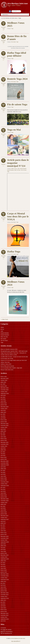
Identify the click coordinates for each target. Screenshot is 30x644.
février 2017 (4, 533)
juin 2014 (3, 583)
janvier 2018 (4, 514)
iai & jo (16, 169)
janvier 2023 (4, 422)
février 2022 (4, 439)
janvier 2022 (4, 440)
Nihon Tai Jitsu (17, 170)
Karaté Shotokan (10, 170)
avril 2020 (3, 474)
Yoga (12, 29)
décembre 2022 (4, 424)
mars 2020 (3, 476)
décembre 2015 (4, 555)
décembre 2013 (4, 593)
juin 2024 (3, 397)
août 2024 (3, 395)
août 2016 (3, 544)
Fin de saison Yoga (17, 104)
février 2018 (4, 512)
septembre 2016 (5, 542)
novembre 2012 (4, 615)
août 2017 (3, 521)
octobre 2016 (4, 540)
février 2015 (4, 570)
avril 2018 (3, 508)
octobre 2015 (4, 557)
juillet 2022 (3, 431)
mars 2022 (3, 437)
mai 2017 (3, 527)
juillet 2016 (3, 546)
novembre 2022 (4, 425)
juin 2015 (3, 563)
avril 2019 (3, 491)
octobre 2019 (4, 484)
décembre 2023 (4, 407)
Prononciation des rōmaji (7, 359)
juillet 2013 (3, 600)
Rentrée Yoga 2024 (17, 79)
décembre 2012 (4, 613)
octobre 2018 (4, 502)
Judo (18, 169)
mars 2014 (3, 587)
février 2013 (4, 610)
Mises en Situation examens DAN (9, 349)
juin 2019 (3, 487)
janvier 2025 (4, 386)
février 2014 (4, 589)
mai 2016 (3, 548)
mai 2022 (3, 435)
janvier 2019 (4, 497)
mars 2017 (3, 531)
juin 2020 (3, 471)
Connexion (3, 628)
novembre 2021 (4, 444)
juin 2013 (3, 602)
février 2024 (4, 403)
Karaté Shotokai (23, 169)
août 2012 (3, 621)
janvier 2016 (4, 553)
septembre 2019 (5, 486)
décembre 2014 (4, 574)
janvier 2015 (4, 572)
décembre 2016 (4, 536)
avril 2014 (3, 585)
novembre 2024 (4, 390)
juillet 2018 (3, 504)
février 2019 (4, 495)
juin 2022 (3, 433)
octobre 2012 (4, 617)
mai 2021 (3, 454)
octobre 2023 (4, 409)
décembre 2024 (4, 388)
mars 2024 (3, 401)
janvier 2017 (4, 534)
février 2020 (4, 478)
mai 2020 (3, 472)
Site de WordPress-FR (6, 633)
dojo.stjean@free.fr (16, 641)
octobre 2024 (4, 392)
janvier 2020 (4, 480)
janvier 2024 (4, 405)
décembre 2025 (4, 378)
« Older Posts (5, 319)
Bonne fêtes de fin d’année (7, 366)
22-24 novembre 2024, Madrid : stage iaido (11, 368)
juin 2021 (3, 452)
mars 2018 (3, 510)
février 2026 (4, 377)
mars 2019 (3, 493)
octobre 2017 (4, 518)
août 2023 (3, 410)
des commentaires (7, 632)
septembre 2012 (5, 619)
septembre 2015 (5, 559)
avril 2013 (3, 606)
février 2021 (4, 457)
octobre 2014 (4, 578)
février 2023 (4, 420)
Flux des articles (6, 630)
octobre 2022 (4, 427)
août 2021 (3, 448)
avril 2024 (3, 399)
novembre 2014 (4, 576)
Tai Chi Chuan (24, 170)
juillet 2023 (3, 412)
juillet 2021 (3, 450)
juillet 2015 (3, 561)
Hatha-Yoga (14, 251)
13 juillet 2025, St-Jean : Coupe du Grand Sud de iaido (14, 357)
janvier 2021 (4, 459)
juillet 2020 (3, 469)
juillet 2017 (3, 523)
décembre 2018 (4, 499)
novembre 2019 (4, 482)
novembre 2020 (4, 463)
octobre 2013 (4, 596)
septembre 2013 (5, 598)
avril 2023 (3, 418)
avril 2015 (3, 566)
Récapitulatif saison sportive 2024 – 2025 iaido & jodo (14, 351)
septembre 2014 (5, 580)
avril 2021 (3, 455)
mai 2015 (3, 564)
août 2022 (3, 429)
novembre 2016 (4, 538)
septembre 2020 (5, 465)
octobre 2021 (4, 446)
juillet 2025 (3, 382)
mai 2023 (3, 416)
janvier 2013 (4, 612)
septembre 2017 (5, 519)
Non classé (13, 42)
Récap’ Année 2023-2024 (7, 370)
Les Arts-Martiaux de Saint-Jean (9, 18)
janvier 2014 (4, 591)
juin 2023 (3, 414)
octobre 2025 (4, 380)
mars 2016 (3, 551)
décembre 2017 (4, 516)
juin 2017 (3, 525)
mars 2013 (3, 608)
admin (4, 164)
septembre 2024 (5, 393)
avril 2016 (3, 549)
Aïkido (12, 169)
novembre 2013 (4, 595)
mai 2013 (3, 604)
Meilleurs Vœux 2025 (6, 364)
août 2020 (3, 467)
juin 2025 (3, 384)
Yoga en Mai (14, 130)
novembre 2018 (4, 501)
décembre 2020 (4, 461)
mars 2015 (3, 568)
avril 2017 (3, 529)
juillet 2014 (3, 581)
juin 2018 (3, 506)
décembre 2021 (4, 442)
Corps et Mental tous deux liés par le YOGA (18, 216)
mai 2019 (3, 489)
